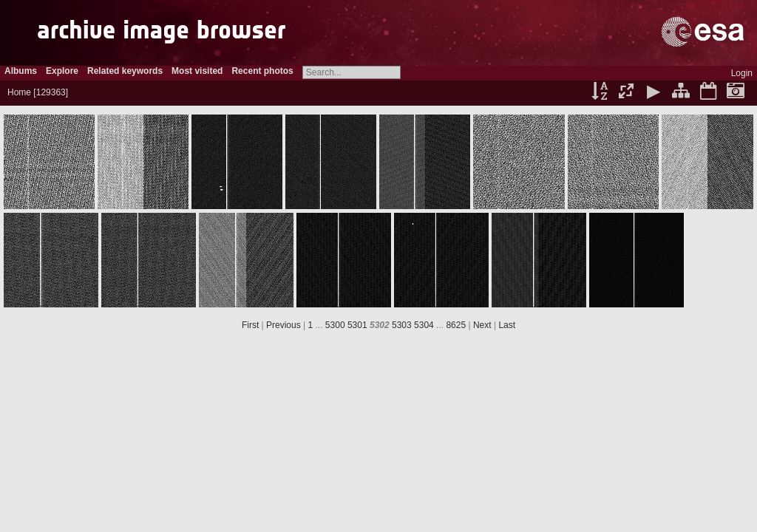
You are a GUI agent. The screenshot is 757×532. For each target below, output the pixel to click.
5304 (424, 325)
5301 (357, 325)
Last (507, 325)
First (250, 325)
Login (742, 73)
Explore (62, 71)
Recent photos (262, 71)
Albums (21, 71)
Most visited (197, 71)
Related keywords (125, 71)
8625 (456, 325)
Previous (284, 325)
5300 (335, 325)
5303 (402, 325)
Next (482, 325)
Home (19, 92)
